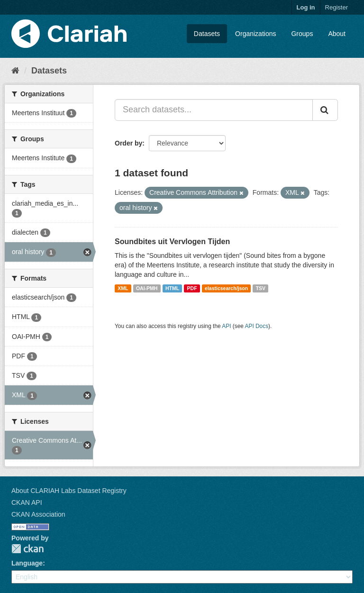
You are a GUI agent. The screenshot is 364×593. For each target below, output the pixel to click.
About (337, 34)
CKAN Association (38, 514)
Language (27, 563)
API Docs (257, 326)
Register (337, 7)
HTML (172, 288)
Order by (128, 143)
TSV (261, 288)
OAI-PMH (147, 288)
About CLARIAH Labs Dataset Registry (69, 491)
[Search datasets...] (214, 110)
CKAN (27, 549)
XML (123, 288)
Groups (302, 34)
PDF (192, 288)
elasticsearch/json (226, 288)
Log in (306, 7)
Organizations (255, 34)
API (226, 326)
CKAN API (27, 502)
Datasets (207, 34)
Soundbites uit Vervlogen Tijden (172, 242)
